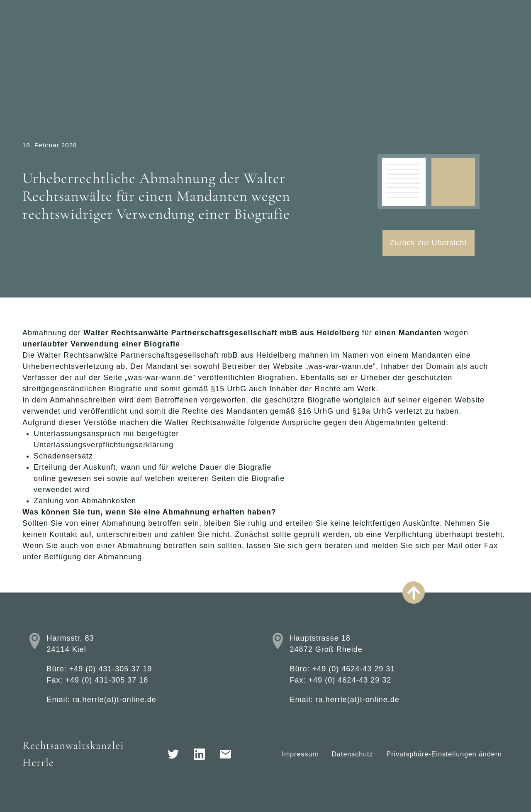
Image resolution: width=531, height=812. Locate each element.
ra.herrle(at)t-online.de (114, 700)
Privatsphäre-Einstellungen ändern (444, 754)
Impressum (300, 754)
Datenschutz (353, 754)
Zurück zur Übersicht (429, 243)
